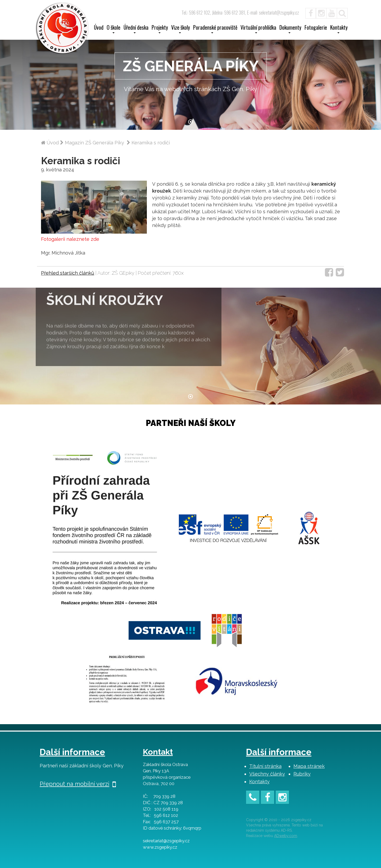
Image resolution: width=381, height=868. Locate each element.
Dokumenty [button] (290, 29)
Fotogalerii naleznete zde (70, 239)
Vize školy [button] (181, 29)
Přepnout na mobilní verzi (78, 784)
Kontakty (259, 782)
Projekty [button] (160, 29)
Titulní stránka (265, 766)
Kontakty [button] (339, 29)
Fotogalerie (316, 28)
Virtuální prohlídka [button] (258, 29)
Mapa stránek (309, 766)
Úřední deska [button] (136, 29)
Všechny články (267, 774)
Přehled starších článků (68, 273)
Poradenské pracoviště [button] (215, 29)
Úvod (99, 28)
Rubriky (302, 774)
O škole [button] (114, 29)
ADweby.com (286, 836)
